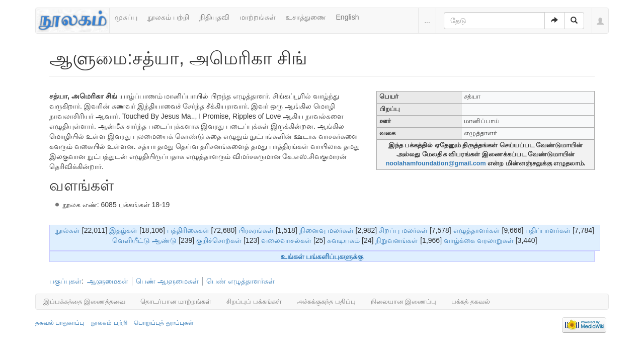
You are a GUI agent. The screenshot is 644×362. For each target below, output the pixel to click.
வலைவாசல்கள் (286, 240)
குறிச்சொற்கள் (219, 240)
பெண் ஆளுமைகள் (167, 281)
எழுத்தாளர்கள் (477, 230)
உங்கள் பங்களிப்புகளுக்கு (322, 256)
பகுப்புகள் (65, 281)
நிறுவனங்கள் (397, 240)
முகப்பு (126, 17)
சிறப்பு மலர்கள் (403, 230)
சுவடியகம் (343, 240)
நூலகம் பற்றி (168, 17)
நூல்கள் (68, 230)
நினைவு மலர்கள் (327, 230)
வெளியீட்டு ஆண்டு (144, 240)
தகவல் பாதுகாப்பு (60, 323)
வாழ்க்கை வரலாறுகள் (479, 240)
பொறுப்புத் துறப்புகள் (164, 323)
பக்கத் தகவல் (471, 301)
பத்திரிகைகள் (188, 230)
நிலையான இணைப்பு (404, 301)
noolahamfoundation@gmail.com (436, 163)
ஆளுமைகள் (108, 281)
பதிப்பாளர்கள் (548, 230)
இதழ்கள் (123, 230)
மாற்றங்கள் (258, 17)
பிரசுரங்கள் (256, 230)
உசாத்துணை (306, 17)
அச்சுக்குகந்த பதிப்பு (326, 301)
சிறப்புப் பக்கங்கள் (254, 301)
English (348, 17)
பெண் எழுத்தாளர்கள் (240, 281)
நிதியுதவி (214, 17)
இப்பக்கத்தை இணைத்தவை (84, 301)
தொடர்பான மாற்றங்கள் (176, 301)
